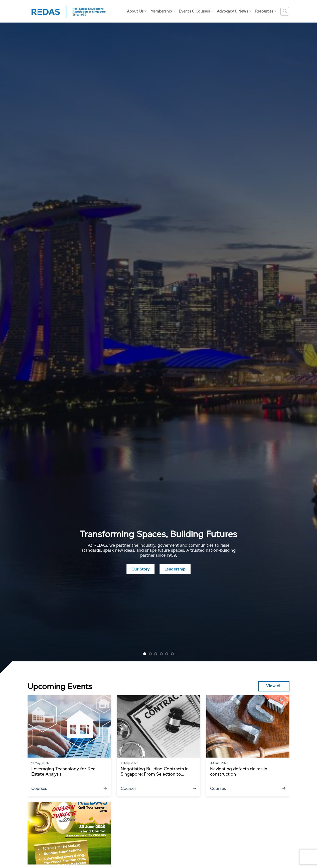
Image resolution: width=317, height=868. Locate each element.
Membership (163, 11)
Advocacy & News (234, 11)
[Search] (285, 11)
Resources (266, 11)
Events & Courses (196, 11)
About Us (137, 11)
